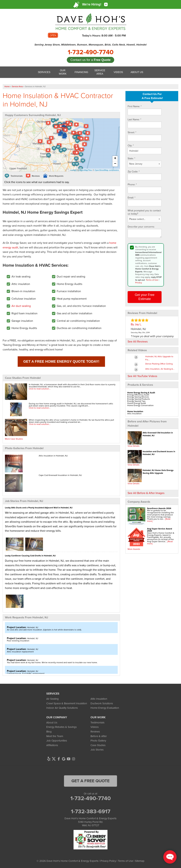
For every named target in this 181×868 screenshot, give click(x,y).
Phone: (132, 185)
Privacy (139, 283)
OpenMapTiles (86, 170)
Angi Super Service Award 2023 (160, 530)
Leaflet (73, 170)
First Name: (135, 106)
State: (131, 159)
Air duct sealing (21, 306)
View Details (134, 446)
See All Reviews (138, 342)
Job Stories (97, 750)
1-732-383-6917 (91, 811)
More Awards (134, 549)
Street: (132, 133)
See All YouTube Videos (142, 376)
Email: (132, 198)
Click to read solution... (40, 389)
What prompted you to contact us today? (144, 212)
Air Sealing (52, 699)
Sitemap (140, 861)
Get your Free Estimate (144, 297)
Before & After (99, 736)
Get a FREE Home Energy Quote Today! (61, 361)
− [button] (115, 164)
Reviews (95, 732)
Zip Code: (134, 172)
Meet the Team (55, 736)
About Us (52, 723)
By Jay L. (136, 324)
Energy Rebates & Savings (62, 727)
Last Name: (134, 120)
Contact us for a (90, 60)
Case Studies (98, 745)
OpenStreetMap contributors (107, 170)
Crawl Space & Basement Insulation (67, 703)
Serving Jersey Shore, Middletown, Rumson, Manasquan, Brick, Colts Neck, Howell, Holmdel (90, 45)
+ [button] (115, 159)
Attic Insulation (99, 699)
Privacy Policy (108, 861)
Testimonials (97, 723)
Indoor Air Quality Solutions (62, 708)
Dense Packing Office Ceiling (159, 364)
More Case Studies (14, 439)
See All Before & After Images (146, 493)
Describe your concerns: (141, 227)
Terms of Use (152, 280)
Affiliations (52, 745)
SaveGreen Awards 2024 (159, 508)
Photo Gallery (98, 741)
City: (131, 146)
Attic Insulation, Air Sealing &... (160, 369)
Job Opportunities (57, 741)
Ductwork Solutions (102, 703)
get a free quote (90, 781)
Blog (49, 732)
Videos (95, 727)
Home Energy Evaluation (105, 708)
